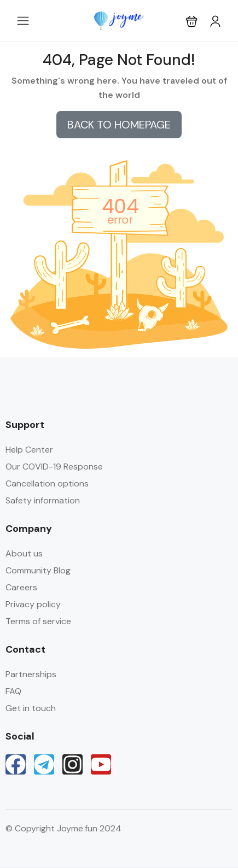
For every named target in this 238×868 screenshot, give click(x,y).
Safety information (43, 500)
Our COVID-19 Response (54, 467)
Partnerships (31, 674)
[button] (192, 21)
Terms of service (38, 621)
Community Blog (38, 570)
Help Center (29, 450)
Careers (21, 587)
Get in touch (31, 708)
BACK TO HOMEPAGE (119, 125)
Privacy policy (33, 604)
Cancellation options (47, 483)
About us (24, 553)
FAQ (13, 691)
